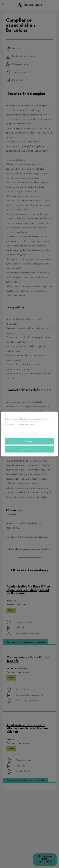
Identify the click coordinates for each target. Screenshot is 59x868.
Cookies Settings (29, 433)
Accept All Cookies (29, 449)
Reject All (29, 441)
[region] (29, 434)
